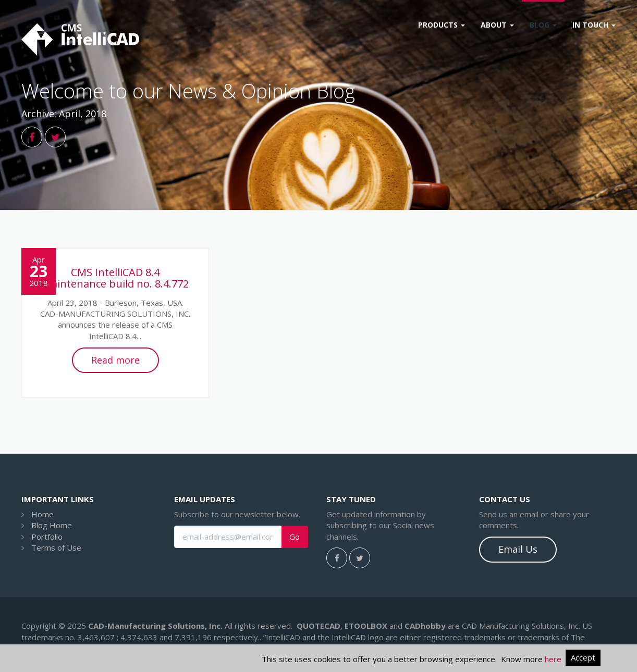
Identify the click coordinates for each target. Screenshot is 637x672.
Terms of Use (56, 547)
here (553, 659)
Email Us (518, 549)
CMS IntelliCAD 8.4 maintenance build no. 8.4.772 (115, 278)
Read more (115, 360)
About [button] (497, 25)
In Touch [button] (594, 25)
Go (295, 537)
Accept (583, 657)
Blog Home (52, 525)
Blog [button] (543, 25)
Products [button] (442, 25)
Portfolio (47, 537)
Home (42, 514)
